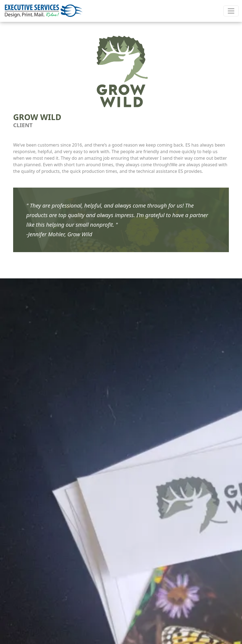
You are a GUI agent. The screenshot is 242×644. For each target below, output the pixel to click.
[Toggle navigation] (231, 11)
